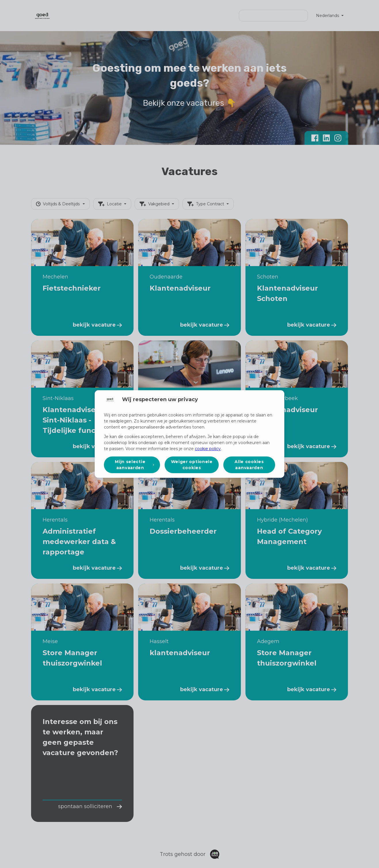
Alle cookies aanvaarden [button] (249, 465)
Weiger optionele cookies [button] (192, 465)
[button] (132, 465)
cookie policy (208, 449)
